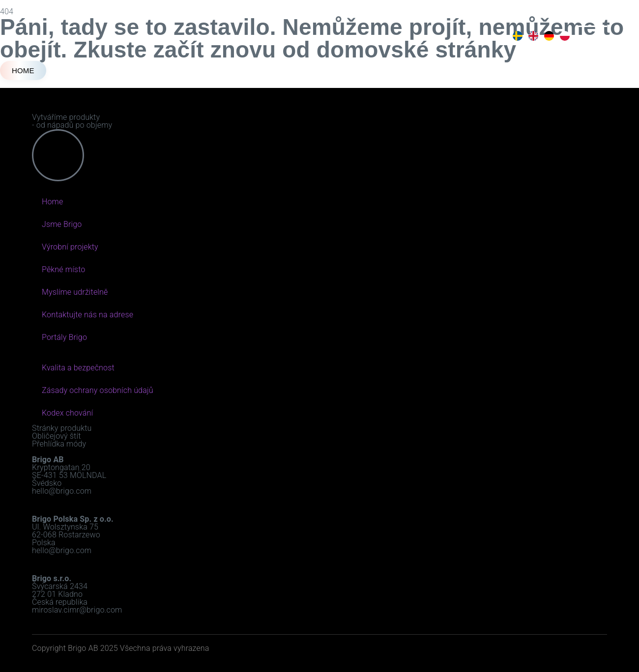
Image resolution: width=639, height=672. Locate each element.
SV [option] (517, 36)
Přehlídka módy (59, 444)
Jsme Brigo (62, 224)
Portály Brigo (64, 337)
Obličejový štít (56, 436)
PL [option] (564, 36)
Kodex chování (67, 413)
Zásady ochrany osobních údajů (98, 390)
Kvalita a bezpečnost (78, 368)
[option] (517, 36)
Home (52, 202)
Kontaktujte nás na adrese (87, 315)
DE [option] (548, 36)
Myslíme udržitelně (75, 292)
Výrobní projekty (70, 247)
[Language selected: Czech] (540, 36)
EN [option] (532, 36)
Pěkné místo (63, 269)
